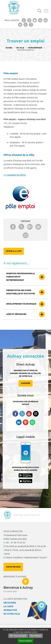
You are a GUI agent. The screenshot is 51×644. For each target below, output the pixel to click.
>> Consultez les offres (15, 175)
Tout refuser (36, 636)
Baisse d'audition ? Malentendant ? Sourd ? (27, 558)
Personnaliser (26, 641)
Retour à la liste (14, 251)
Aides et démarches (16, 314)
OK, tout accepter (18, 636)
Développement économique (21, 304)
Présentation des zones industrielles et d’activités (21, 292)
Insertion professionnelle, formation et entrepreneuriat (21, 277)
